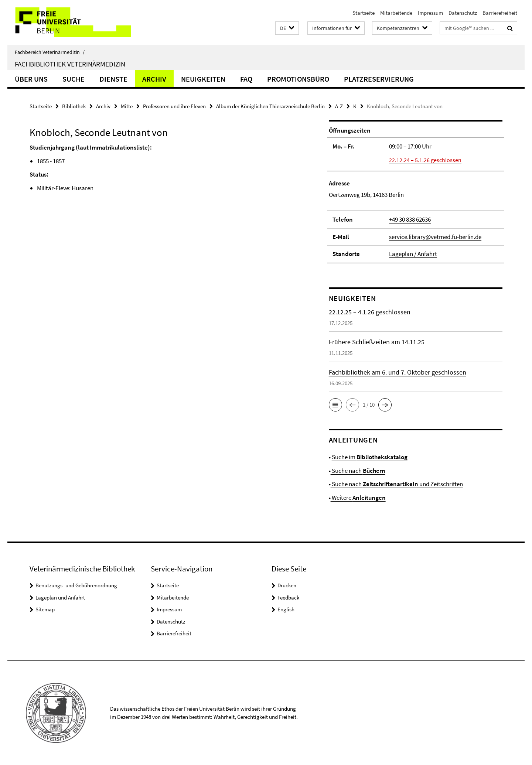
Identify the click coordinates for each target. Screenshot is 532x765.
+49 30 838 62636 (410, 219)
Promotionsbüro (298, 79)
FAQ (246, 79)
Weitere (358, 498)
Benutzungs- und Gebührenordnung (76, 585)
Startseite (364, 13)
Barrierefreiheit (500, 13)
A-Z (339, 106)
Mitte (127, 106)
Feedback (288, 597)
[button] (287, 28)
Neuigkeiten (203, 79)
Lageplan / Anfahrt (413, 254)
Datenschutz (463, 13)
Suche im (370, 457)
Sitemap (45, 609)
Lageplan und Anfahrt (60, 597)
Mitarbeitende (396, 13)
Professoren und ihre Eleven (174, 106)
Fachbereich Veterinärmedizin (50, 52)
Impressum (430, 13)
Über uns (31, 79)
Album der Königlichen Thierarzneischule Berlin (270, 106)
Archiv (154, 79)
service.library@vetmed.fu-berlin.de (435, 237)
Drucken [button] (287, 585)
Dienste (113, 79)
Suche (74, 79)
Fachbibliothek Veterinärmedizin (70, 64)
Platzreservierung (379, 79)
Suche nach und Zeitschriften (397, 484)
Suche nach (358, 471)
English (286, 609)
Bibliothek (74, 106)
